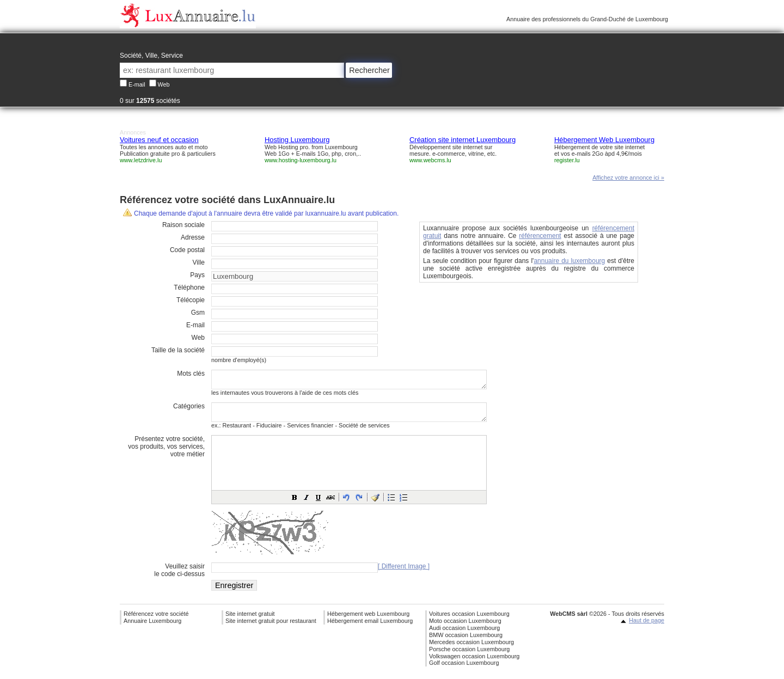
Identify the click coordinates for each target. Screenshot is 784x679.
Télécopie (191, 300)
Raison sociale (183, 225)
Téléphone (189, 287)
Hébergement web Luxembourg (368, 620)
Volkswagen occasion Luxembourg (474, 663)
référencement (540, 236)
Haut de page (647, 627)
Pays (197, 275)
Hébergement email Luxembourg (370, 627)
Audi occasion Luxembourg (464, 634)
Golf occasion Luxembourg (464, 669)
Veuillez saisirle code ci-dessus (179, 577)
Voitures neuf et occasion (159, 140)
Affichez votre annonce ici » (628, 178)
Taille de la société (178, 350)
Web (164, 84)
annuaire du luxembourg (569, 261)
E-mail (137, 84)
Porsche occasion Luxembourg (469, 656)
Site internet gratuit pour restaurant (271, 627)
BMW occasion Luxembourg (466, 641)
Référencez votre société (156, 620)
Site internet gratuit (250, 620)
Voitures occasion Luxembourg (469, 620)
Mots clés (191, 374)
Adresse (193, 237)
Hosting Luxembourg (297, 140)
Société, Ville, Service (151, 56)
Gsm (198, 313)
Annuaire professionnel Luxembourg (188, 16)
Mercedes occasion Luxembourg (471, 649)
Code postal (187, 250)
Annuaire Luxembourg (152, 627)
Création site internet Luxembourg (463, 140)
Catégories (189, 409)
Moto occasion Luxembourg (465, 627)
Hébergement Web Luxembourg (604, 140)
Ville (199, 262)
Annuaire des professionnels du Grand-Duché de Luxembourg (587, 19)
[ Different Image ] (404, 573)
